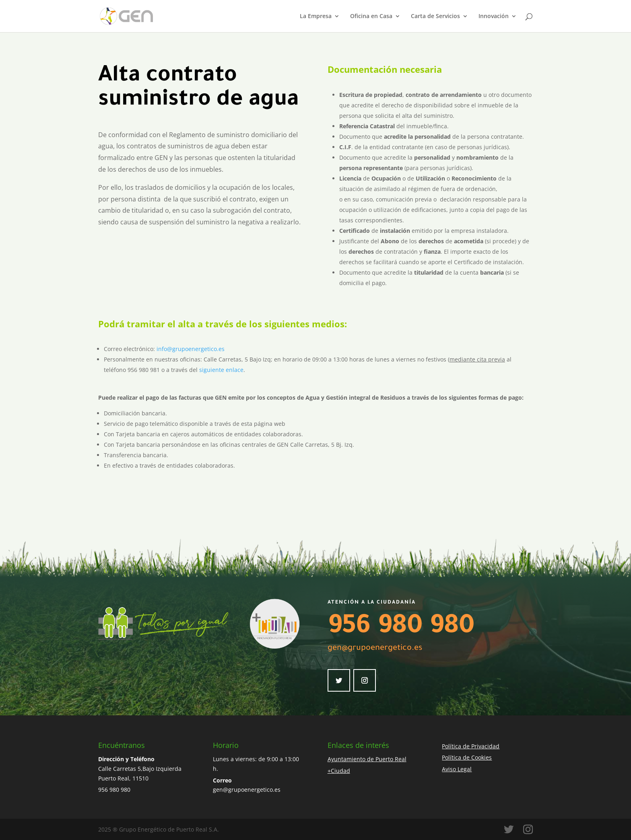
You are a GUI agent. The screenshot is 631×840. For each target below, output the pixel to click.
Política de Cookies (467, 757)
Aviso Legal (457, 769)
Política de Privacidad (471, 746)
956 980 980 (401, 628)
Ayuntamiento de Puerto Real (367, 759)
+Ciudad (339, 771)
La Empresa (316, 16)
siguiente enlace (221, 370)
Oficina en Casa (371, 16)
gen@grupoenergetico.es (375, 649)
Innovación (494, 16)
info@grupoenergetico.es (191, 349)
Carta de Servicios (435, 16)
